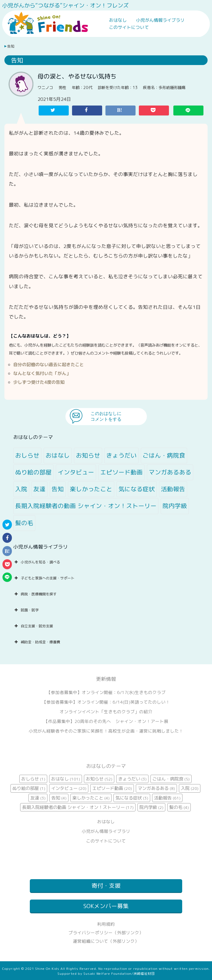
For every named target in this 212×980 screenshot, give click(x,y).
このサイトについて (129, 27)
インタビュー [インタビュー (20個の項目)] (76, 472)
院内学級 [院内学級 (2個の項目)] (175, 506)
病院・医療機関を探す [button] (35, 594)
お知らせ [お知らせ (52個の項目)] (88, 455)
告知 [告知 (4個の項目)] (58, 489)
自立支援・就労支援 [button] (33, 626)
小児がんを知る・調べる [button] (37, 562)
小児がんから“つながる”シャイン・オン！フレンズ (65, 5)
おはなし (118, 20)
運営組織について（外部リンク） (106, 941)
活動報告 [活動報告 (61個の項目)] (173, 489)
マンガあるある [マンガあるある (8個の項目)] (170, 472)
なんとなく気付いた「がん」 (42, 373)
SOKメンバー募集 (106, 906)
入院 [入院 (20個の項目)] (21, 489)
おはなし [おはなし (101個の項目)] (58, 455)
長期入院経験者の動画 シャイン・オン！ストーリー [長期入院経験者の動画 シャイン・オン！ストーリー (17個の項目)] (86, 506)
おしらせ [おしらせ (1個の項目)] (27, 455)
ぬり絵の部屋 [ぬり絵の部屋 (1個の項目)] (33, 472)
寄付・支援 (106, 886)
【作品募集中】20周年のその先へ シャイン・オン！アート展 (106, 721)
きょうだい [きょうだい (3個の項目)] (121, 455)
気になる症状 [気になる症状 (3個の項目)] (137, 489)
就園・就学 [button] (26, 610)
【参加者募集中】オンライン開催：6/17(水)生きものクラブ (106, 692)
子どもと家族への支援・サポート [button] (44, 578)
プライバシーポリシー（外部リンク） (106, 933)
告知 (11, 46)
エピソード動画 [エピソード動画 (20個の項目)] (121, 472)
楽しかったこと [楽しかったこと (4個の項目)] (91, 489)
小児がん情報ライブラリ (160, 20)
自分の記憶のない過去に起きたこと (49, 365)
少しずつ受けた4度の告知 (39, 382)
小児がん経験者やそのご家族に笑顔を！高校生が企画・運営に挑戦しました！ (106, 731)
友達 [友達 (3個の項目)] (39, 489)
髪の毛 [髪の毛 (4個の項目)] (24, 523)
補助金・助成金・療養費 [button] (37, 642)
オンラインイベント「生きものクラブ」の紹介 (106, 712)
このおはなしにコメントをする (106, 416)
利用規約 (106, 924)
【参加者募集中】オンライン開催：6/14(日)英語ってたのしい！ (106, 702)
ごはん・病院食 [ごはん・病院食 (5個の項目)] (164, 455)
